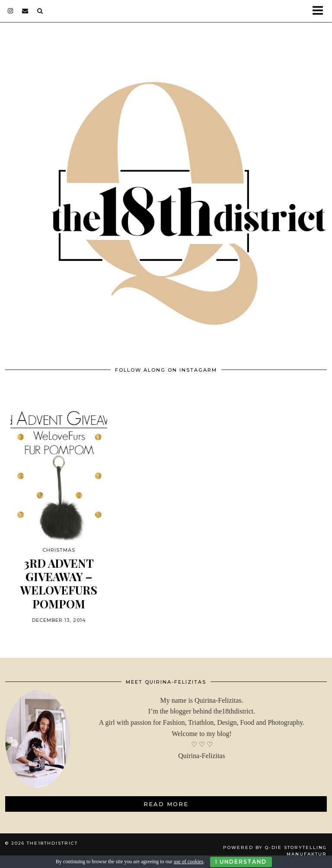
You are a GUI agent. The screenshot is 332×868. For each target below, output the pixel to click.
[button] (321, 11)
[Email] (25, 11)
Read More (166, 804)
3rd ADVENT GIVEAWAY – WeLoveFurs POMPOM (59, 583)
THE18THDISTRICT (52, 843)
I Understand (241, 862)
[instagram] (11, 11)
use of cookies (189, 862)
